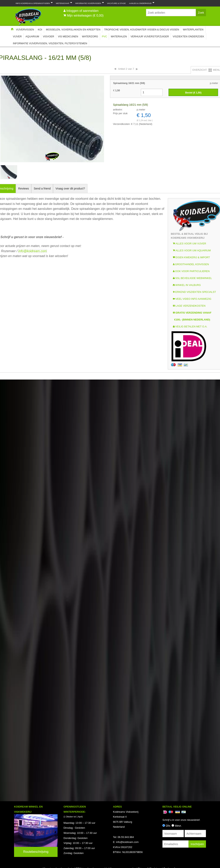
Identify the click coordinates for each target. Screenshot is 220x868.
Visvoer (49, 36)
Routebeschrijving (36, 455)
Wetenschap (63, 3)
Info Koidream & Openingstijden (33, 3)
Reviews (24, 188)
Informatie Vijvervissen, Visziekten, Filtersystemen (50, 43)
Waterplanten (193, 30)
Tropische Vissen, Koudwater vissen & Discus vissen (142, 30)
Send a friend (42, 188)
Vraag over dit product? (70, 188)
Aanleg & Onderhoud (141, 3)
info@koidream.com (33, 251)
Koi (40, 30)
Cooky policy (171, 472)
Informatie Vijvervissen (89, 3)
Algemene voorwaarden (123, 472)
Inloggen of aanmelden (82, 11)
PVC (104, 36)
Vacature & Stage (116, 3)
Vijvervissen (25, 30)
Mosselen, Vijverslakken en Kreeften (73, 30)
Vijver (17, 36)
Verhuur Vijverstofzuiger (150, 36)
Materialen (119, 36)
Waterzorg (90, 36)
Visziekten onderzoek (188, 36)
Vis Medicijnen (68, 36)
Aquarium (32, 36)
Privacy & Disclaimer (150, 472)
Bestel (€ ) (193, 93)
